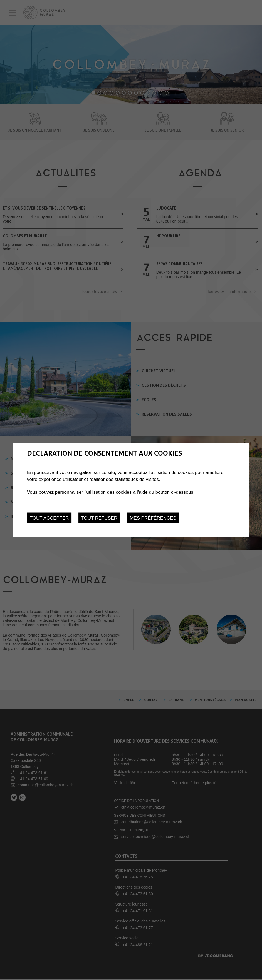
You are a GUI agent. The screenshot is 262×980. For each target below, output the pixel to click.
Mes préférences (153, 518)
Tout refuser (99, 518)
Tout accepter (49, 518)
